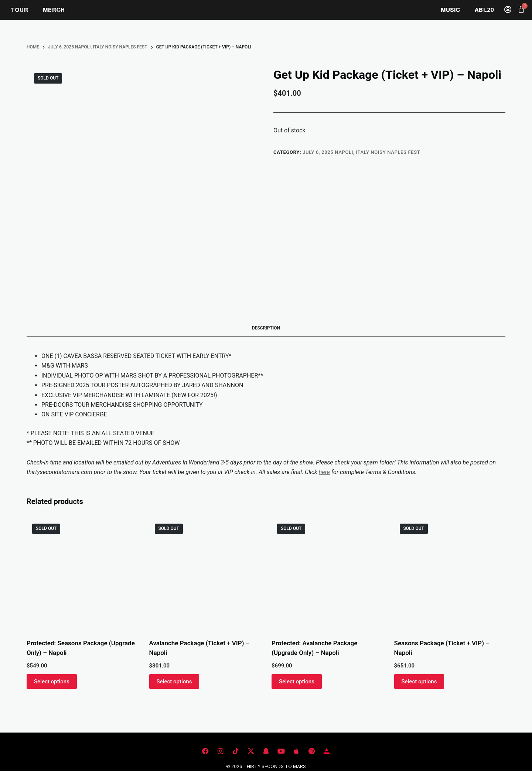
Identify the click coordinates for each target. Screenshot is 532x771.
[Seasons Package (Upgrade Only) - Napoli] (82, 574)
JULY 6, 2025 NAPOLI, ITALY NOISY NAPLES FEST (361, 152)
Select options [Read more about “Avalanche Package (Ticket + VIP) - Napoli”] (174, 682)
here (324, 472)
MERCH (54, 10)
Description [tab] (266, 328)
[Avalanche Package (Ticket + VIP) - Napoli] (205, 574)
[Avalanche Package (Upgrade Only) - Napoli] (327, 574)
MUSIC (450, 10)
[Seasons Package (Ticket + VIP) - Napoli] (450, 574)
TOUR (20, 10)
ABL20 (484, 10)
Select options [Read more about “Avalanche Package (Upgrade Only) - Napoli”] (297, 682)
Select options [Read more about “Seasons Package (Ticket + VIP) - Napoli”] (419, 682)
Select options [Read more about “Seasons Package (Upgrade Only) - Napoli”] (52, 682)
